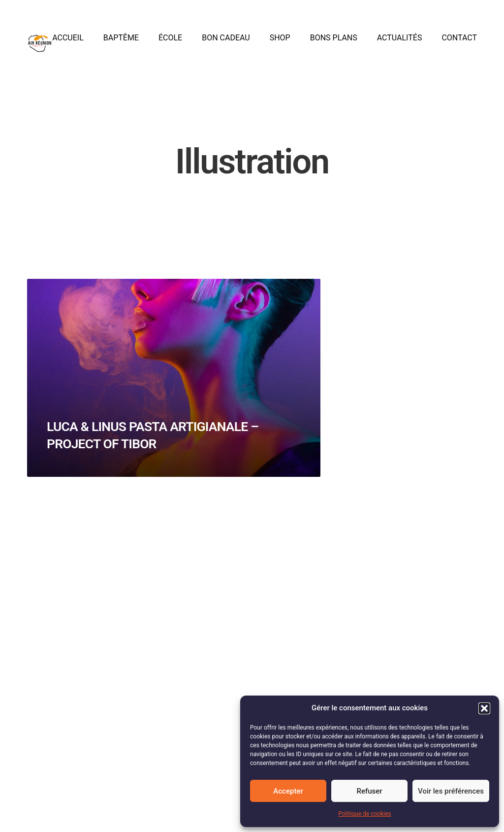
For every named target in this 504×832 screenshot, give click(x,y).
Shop (280, 43)
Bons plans (334, 43)
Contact (459, 43)
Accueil (68, 43)
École (170, 43)
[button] (484, 708)
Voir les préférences (451, 791)
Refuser (369, 791)
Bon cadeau (226, 43)
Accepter (288, 791)
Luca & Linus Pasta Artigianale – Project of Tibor (139, 460)
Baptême (121, 43)
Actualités (400, 43)
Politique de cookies (364, 814)
